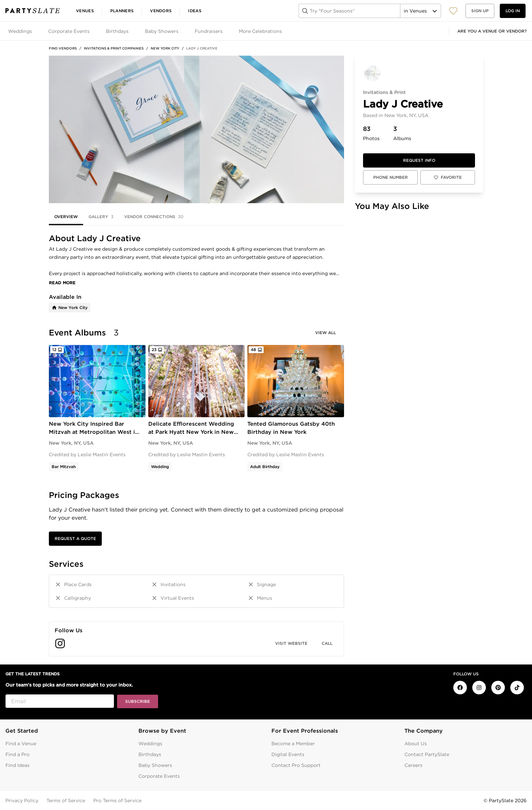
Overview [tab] (66, 217)
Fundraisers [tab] (209, 31)
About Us (416, 744)
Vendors (161, 11)
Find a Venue (21, 744)
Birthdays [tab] (117, 31)
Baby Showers (155, 765)
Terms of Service (66, 801)
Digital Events (288, 754)
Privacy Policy (22, 801)
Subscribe (138, 701)
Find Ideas (17, 765)
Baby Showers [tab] (162, 31)
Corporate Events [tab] (69, 31)
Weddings (150, 744)
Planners (122, 11)
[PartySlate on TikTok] (517, 688)
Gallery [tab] (101, 217)
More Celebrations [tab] (260, 31)
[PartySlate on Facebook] (460, 688)
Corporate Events (159, 776)
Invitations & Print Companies (114, 48)
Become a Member (293, 744)
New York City (165, 48)
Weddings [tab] (20, 31)
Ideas (195, 11)
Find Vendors (63, 48)
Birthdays (150, 754)
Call (327, 643)
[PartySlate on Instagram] (479, 688)
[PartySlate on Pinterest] (498, 688)
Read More (62, 283)
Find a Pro (17, 754)
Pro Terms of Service (117, 801)
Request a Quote (75, 538)
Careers (413, 765)
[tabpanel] (196, 445)
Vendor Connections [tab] (154, 217)
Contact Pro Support (296, 765)
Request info (419, 160)
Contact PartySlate (427, 754)
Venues (85, 11)
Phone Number (391, 177)
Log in (513, 11)
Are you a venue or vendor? (492, 31)
